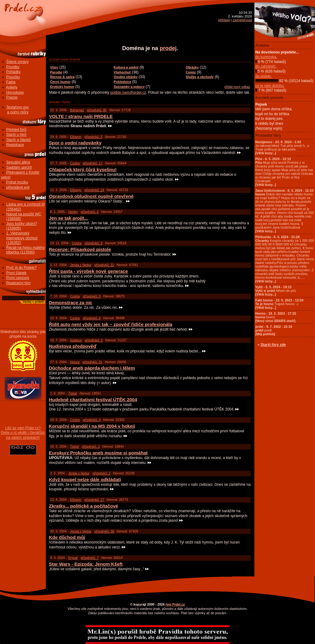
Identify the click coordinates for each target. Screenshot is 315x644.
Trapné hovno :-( (279, 304)
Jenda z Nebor (81, 265)
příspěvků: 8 (94, 243)
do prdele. (263, 76)
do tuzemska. (266, 57)
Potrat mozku (17, 182)
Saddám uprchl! (19, 167)
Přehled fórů (16, 130)
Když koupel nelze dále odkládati (85, 479)
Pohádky (13, 72)
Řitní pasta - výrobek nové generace (88, 271)
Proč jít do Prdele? (21, 268)
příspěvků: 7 (90, 558)
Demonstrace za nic (71, 302)
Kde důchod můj (67, 537)
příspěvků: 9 (92, 296)
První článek (16, 273)
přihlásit (224, 20)
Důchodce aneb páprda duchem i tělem (92, 368)
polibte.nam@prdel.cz (128, 92)
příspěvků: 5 (94, 340)
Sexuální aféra (18, 162)
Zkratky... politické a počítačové (84, 506)
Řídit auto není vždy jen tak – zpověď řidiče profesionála (111, 324)
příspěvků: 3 (93, 137)
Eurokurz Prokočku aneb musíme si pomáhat (98, 453)
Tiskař (73, 393)
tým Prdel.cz (175, 604)
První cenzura (18, 278)
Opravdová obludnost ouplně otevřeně (91, 196)
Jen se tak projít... (68, 218)
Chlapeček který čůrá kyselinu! (83, 169)
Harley (73, 212)
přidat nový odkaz (237, 87)
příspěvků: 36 (104, 531)
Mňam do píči (276, 291)
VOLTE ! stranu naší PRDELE (81, 116)
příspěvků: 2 (91, 446)
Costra (75, 163)
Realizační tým (18, 283)
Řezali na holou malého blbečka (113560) (25, 250)
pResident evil (18, 187)
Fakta (11, 82)
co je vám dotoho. (270, 86)
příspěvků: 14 (94, 190)
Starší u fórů (16, 135)
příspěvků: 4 (92, 420)
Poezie (12, 97)
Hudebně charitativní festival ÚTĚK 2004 (93, 400)
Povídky (13, 67)
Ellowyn (76, 137)
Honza (75, 362)
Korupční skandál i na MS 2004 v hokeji (92, 426)
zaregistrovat (242, 20)
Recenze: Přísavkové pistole (80, 249)
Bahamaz (77, 110)
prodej (168, 48)
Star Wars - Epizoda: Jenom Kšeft (86, 564)
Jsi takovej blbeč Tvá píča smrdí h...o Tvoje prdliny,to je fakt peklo (282, 147)
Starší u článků (18, 140)
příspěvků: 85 (97, 110)
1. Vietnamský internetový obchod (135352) (22, 238)
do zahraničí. (266, 66)
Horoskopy (15, 92)
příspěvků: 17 (93, 163)
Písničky (13, 77)
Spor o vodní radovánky (75, 143)
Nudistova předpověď (73, 346)
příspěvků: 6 (90, 212)
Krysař (73, 558)
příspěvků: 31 (104, 265)
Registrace (15, 145)
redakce (76, 340)
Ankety (12, 87)
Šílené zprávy (17, 62)
